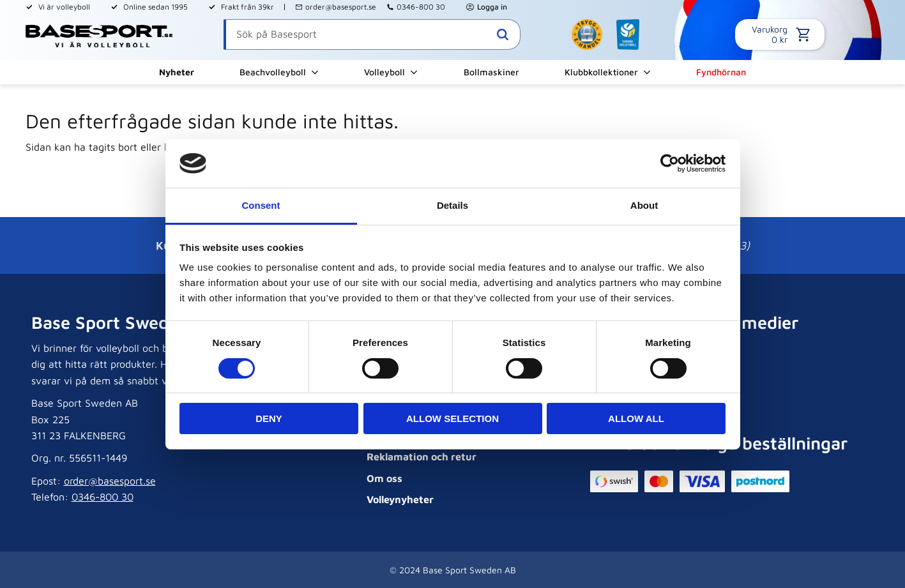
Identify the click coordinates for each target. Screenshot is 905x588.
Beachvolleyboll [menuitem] (273, 72)
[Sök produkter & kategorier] (372, 34)
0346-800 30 (421, 7)
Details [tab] (452, 205)
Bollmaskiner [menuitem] (491, 72)
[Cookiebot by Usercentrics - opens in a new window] (670, 163)
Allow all (636, 418)
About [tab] (644, 205)
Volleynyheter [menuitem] (400, 499)
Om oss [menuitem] (384, 478)
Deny (269, 418)
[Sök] (503, 34)
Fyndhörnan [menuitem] (721, 72)
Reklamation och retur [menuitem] (422, 456)
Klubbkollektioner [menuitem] (601, 72)
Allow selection (452, 418)
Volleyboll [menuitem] (384, 72)
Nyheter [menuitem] (177, 72)
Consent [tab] (261, 205)
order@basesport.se (341, 7)
